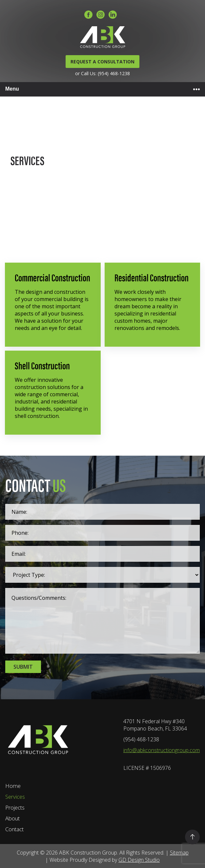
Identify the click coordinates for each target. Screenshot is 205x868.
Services (15, 797)
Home (13, 786)
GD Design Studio (139, 860)
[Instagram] (101, 15)
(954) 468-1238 (141, 739)
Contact (14, 829)
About (12, 818)
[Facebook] (88, 15)
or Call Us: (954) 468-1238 (102, 73)
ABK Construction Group (88, 853)
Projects (15, 807)
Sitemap (179, 853)
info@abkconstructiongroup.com (162, 750)
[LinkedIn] (113, 15)
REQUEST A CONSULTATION (102, 62)
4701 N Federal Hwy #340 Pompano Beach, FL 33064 (155, 725)
